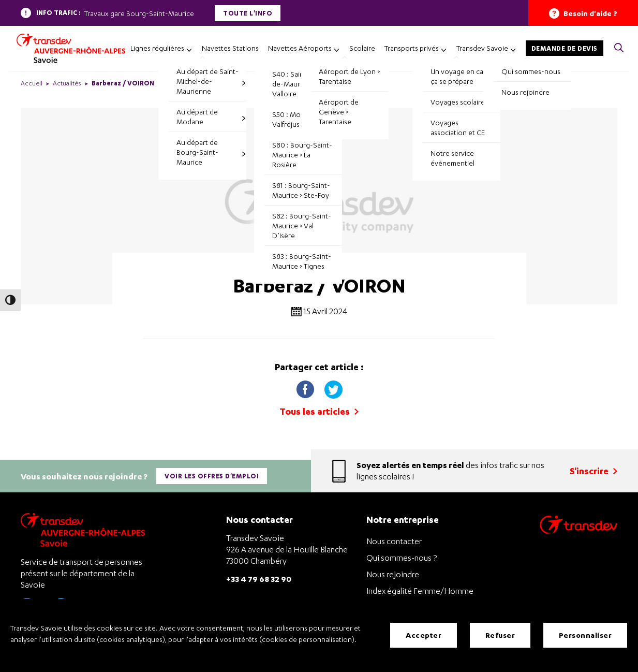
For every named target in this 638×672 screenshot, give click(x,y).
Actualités (67, 83)
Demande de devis (565, 48)
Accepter (424, 636)
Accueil (32, 83)
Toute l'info (248, 13)
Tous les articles (319, 411)
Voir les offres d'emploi (212, 475)
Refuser (500, 636)
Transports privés (412, 48)
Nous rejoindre (393, 573)
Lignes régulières (157, 48)
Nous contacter (394, 539)
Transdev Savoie (482, 48)
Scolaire (362, 48)
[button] (619, 48)
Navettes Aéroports (300, 48)
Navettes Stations (230, 48)
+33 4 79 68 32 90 (259, 577)
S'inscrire (594, 470)
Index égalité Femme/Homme (420, 589)
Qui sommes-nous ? (402, 556)
